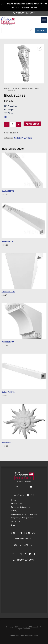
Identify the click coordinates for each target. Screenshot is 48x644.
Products (17, 504)
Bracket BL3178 (8, 191)
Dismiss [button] (34, 7)
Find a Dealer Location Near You (24, 514)
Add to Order (32, 124)
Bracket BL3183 (8, 241)
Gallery (14, 511)
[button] (44, 20)
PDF (6, 117)
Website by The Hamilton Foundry (24, 635)
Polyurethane (20, 89)
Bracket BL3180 (8, 342)
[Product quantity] (13, 124)
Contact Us (16, 521)
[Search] (18, 31)
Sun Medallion (7, 442)
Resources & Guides (21, 507)
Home (7, 89)
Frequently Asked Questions (22, 518)
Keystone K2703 (8, 292)
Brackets (35, 89)
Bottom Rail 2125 (9, 392)
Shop (15, 525)
